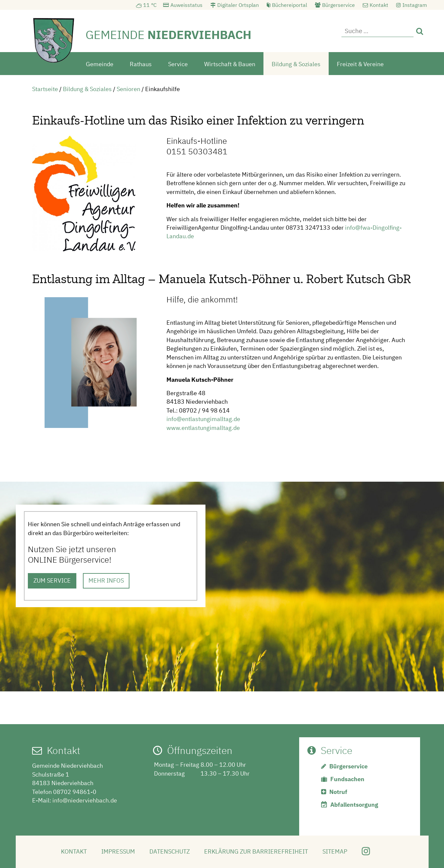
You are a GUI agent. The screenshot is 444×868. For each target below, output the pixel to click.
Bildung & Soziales (296, 63)
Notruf (338, 791)
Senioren (128, 88)
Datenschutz (170, 851)
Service (178, 63)
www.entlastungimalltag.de (203, 427)
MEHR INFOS (106, 580)
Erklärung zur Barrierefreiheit (256, 851)
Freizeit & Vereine (360, 63)
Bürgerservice (338, 5)
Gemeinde (100, 63)
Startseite (45, 88)
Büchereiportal (290, 5)
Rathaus (141, 63)
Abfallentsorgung (354, 804)
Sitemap (335, 851)
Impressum (118, 851)
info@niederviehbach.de (85, 800)
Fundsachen (347, 779)
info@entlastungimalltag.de (203, 419)
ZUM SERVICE (52, 580)
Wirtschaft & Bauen (230, 63)
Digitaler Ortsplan (238, 5)
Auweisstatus (186, 5)
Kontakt (379, 5)
